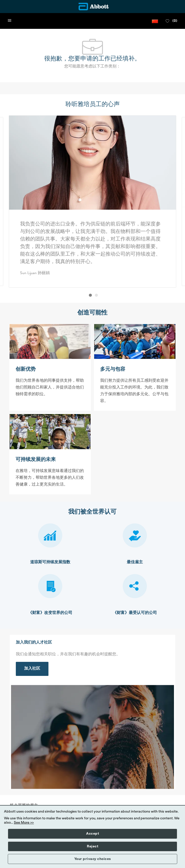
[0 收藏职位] (171, 21)
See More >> (24, 823)
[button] (155, 21)
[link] (32, 669)
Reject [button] (93, 846)
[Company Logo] (92, 7)
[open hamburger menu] (10, 21)
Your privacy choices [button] (93, 859)
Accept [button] (93, 834)
